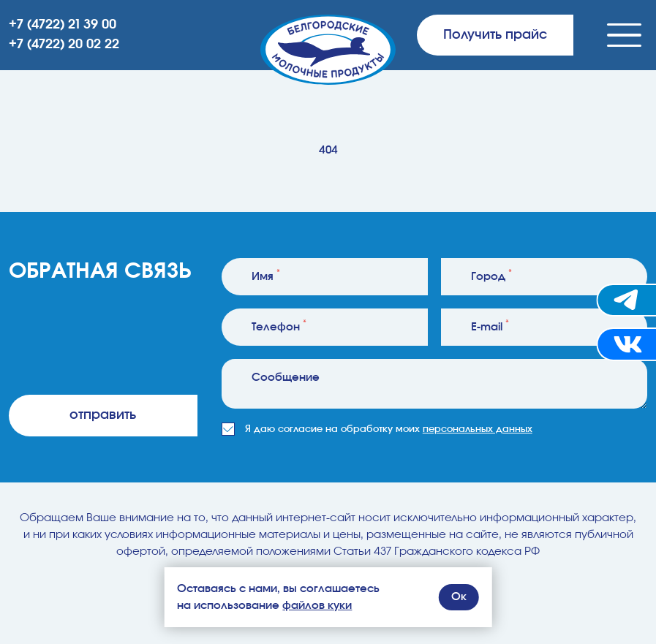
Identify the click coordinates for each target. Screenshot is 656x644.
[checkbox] (228, 429)
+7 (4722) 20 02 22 (64, 44)
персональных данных (478, 429)
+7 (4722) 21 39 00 (63, 24)
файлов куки (317, 606)
